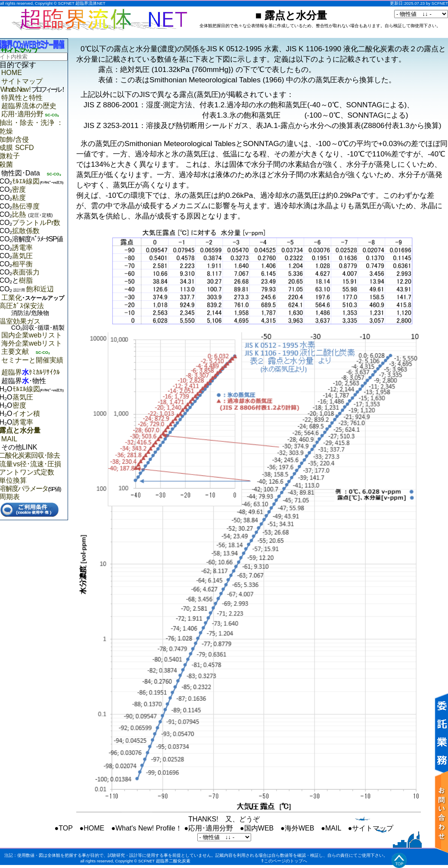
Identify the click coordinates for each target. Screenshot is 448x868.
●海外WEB (297, 828)
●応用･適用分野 (208, 828)
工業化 (33, 298)
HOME (12, 73)
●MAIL (331, 828)
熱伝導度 (26, 206)
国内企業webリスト (32, 335)
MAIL (9, 439)
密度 (19, 189)
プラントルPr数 (36, 223)
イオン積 (26, 414)
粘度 (19, 198)
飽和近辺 (33, 289)
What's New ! (33, 89)
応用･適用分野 (22, 114)
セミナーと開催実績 (32, 360)
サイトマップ (22, 81)
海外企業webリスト (32, 343)
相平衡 (22, 264)
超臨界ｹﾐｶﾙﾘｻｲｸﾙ (31, 372)
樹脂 (26, 280)
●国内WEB (257, 828)
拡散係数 (26, 231)
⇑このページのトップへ (284, 861)
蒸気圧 (22, 256)
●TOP (64, 828)
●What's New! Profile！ (147, 828)
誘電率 (22, 248)
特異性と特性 (22, 98)
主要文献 (15, 351)
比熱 (32, 214)
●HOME (92, 828)
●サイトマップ (371, 828)
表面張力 (26, 272)
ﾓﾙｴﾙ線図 (26, 181)
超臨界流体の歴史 (29, 106)
